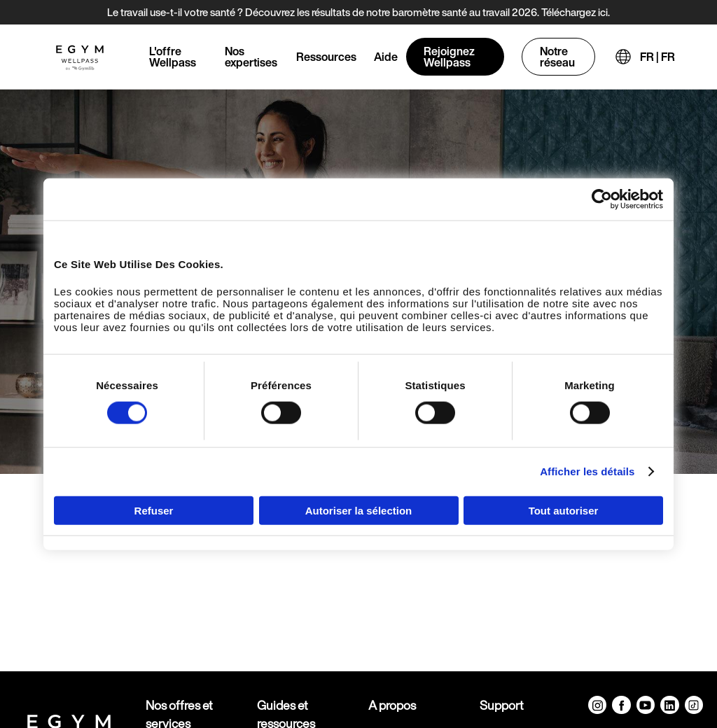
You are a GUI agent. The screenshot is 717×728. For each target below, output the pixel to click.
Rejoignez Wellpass (449, 57)
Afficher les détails (587, 471)
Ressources (326, 57)
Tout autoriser (564, 510)
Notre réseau (557, 57)
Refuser (154, 510)
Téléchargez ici (575, 12)
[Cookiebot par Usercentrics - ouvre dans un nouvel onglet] (602, 199)
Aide (386, 57)
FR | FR (657, 57)
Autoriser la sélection (359, 510)
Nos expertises (251, 57)
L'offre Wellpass (173, 57)
